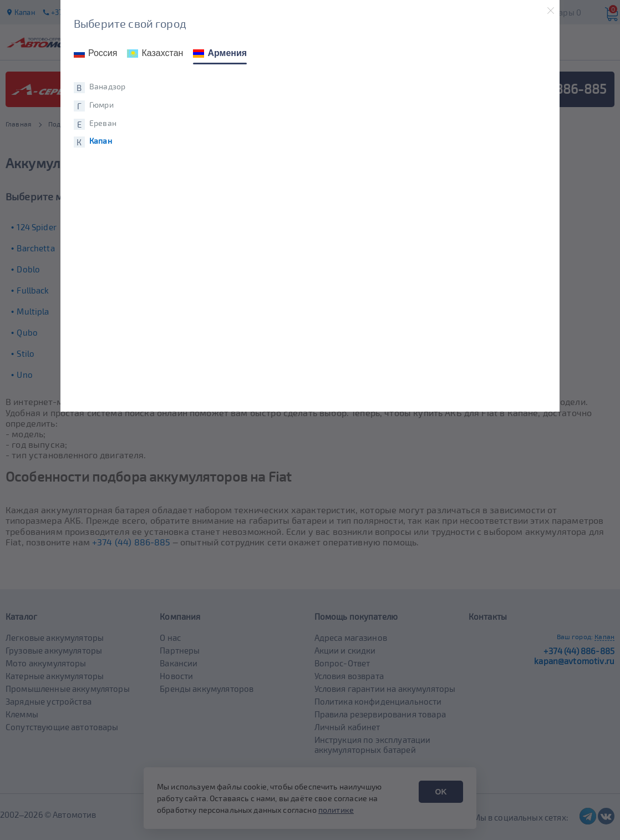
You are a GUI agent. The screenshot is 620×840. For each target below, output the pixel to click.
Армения (220, 53)
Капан (101, 141)
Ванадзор (107, 87)
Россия (95, 53)
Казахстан (155, 53)
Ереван (103, 123)
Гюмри (101, 105)
